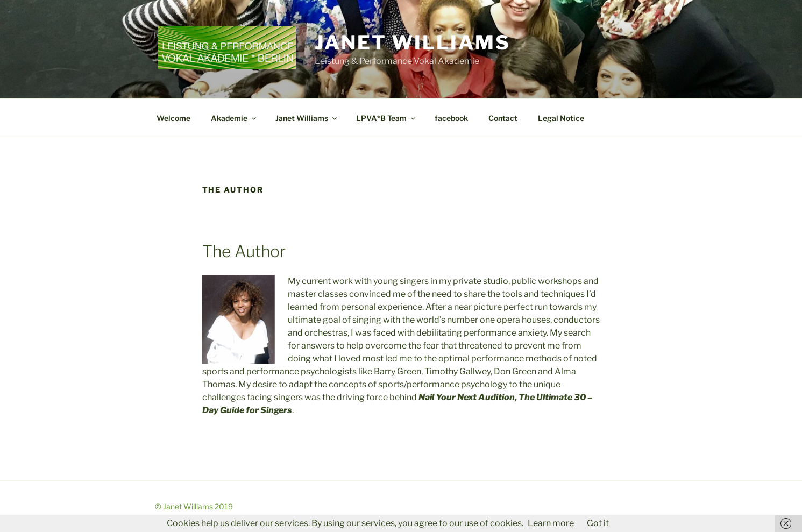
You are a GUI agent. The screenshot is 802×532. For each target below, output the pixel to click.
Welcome (173, 118)
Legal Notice (561, 118)
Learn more (551, 523)
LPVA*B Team (386, 118)
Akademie (234, 118)
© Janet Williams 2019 (194, 506)
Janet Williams (412, 42)
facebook (451, 118)
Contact (503, 118)
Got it (598, 523)
